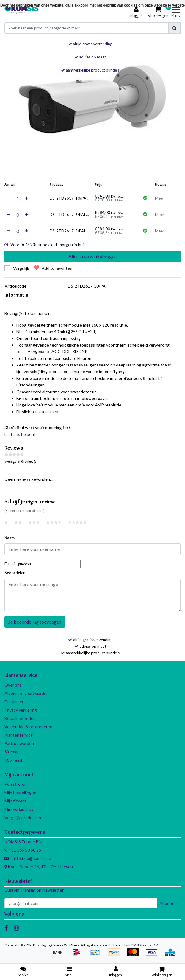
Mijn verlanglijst (19, 809)
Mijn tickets (15, 801)
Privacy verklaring (21, 710)
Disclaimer (14, 702)
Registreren (16, 784)
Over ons (13, 685)
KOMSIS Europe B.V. (143, 945)
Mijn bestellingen (20, 792)
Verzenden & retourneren (28, 727)
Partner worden (19, 743)
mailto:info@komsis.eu (28, 858)
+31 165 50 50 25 (23, 850)
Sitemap (12, 752)
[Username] (93, 549)
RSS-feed (13, 760)
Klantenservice (19, 735)
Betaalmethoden (20, 718)
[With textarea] (93, 595)
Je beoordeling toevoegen (35, 622)
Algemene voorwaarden (27, 693)
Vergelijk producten (23, 817)
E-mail (18, 564)
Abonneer (169, 903)
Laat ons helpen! (20, 434)
